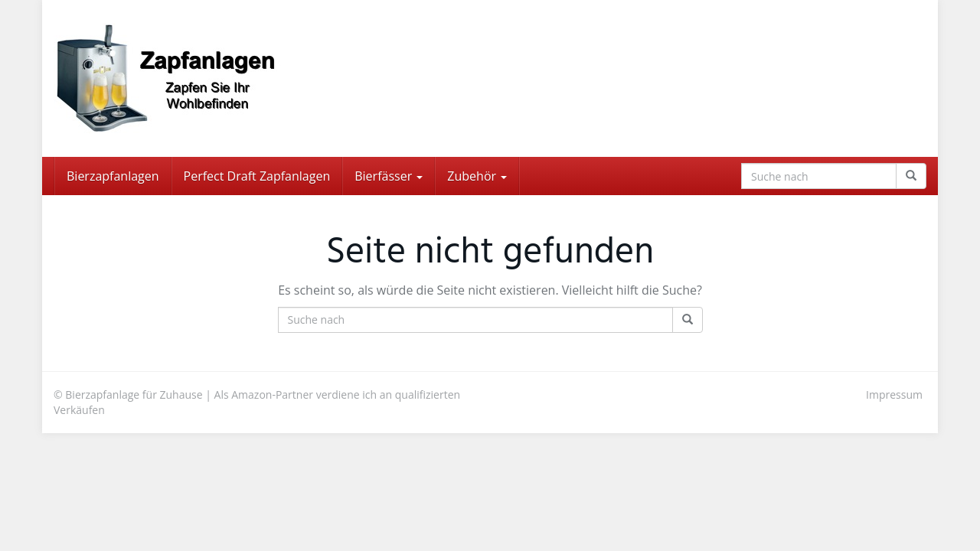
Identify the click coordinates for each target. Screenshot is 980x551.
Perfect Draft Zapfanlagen (257, 176)
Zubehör (477, 176)
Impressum (894, 395)
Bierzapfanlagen (113, 176)
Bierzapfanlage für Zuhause (134, 395)
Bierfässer (389, 176)
